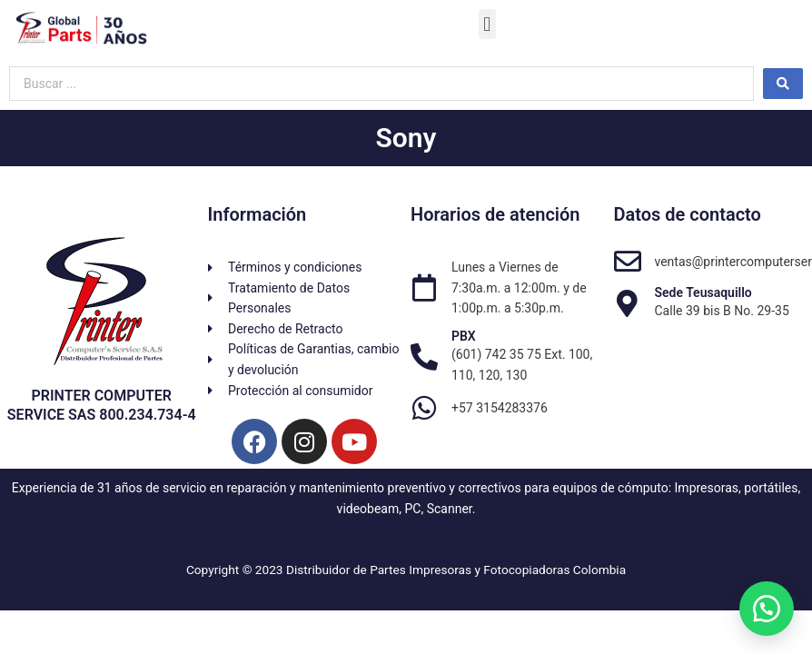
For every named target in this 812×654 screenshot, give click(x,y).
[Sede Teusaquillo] (628, 303)
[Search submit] (783, 84)
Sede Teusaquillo (703, 292)
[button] (487, 24)
